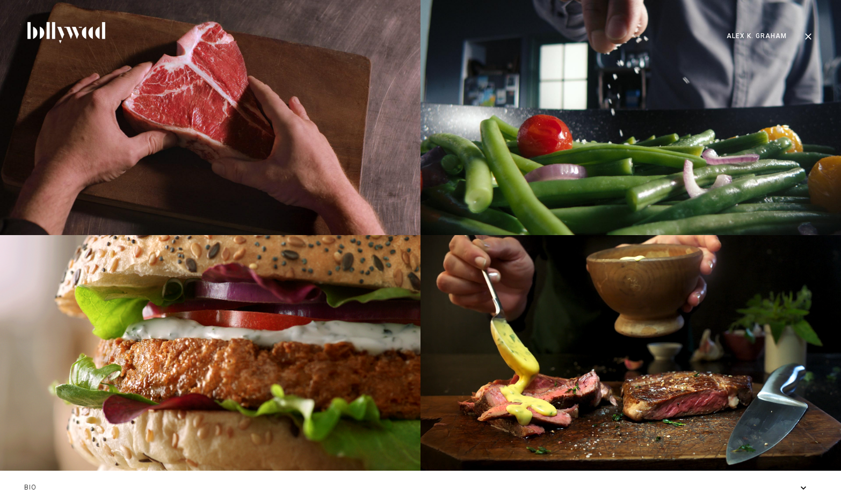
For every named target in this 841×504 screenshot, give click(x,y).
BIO (30, 487)
